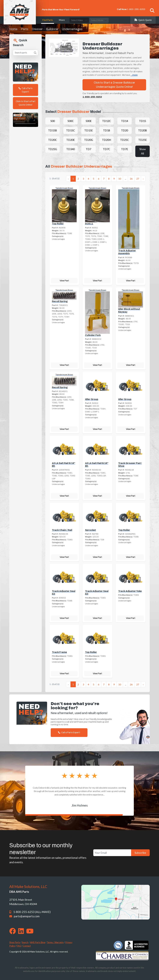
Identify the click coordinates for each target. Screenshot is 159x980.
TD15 (142, 121)
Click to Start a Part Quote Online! (26, 103)
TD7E (125, 149)
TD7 (88, 149)
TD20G (89, 140)
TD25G (53, 149)
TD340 (70, 149)
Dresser (37, 29)
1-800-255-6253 (136, 9)
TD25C (124, 140)
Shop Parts (15, 942)
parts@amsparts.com (27, 916)
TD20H (106, 140)
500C (70, 121)
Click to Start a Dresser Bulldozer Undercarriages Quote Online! (114, 85)
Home (13, 29)
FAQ (19, 946)
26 (131, 179)
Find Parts (48, 20)
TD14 (124, 121)
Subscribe (140, 853)
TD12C (106, 121)
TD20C (52, 140)
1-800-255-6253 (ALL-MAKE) (32, 912)
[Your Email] (112, 853)
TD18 (106, 130)
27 (138, 179)
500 (52, 121)
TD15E (89, 130)
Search (25, 942)
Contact (27, 946)
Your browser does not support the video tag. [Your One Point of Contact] (25, 120)
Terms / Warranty (55, 942)
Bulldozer (52, 29)
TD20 (124, 130)
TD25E (143, 140)
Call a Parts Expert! (26, 90)
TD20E (71, 140)
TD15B (52, 130)
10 (120, 179)
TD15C (70, 130)
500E (89, 121)
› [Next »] (143, 179)
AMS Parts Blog (38, 942)
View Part (64, 281)
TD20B (142, 130)
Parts (25, 29)
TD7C (106, 149)
